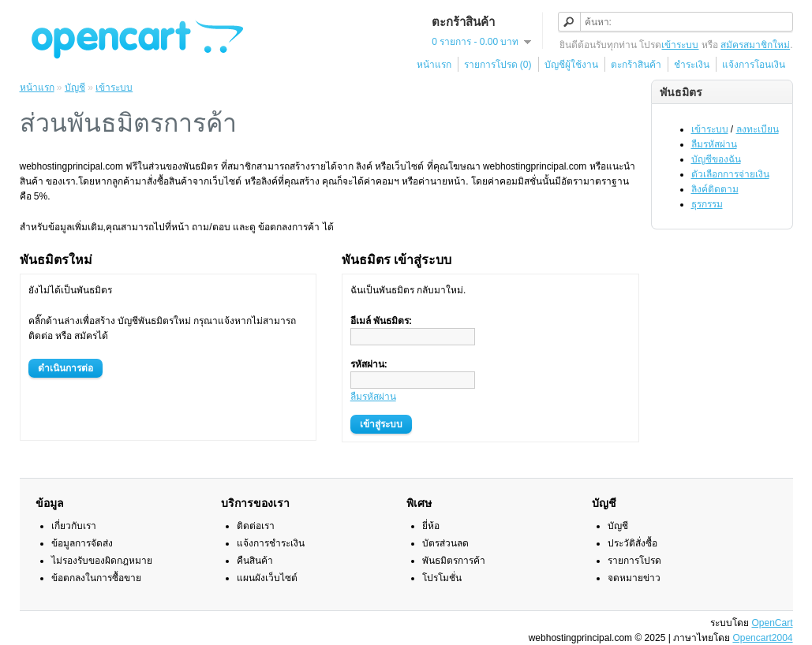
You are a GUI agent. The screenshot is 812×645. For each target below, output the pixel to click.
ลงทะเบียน (758, 129)
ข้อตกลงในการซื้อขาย (96, 578)
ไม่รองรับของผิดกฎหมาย (102, 561)
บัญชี (75, 88)
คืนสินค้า (255, 561)
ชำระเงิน (692, 65)
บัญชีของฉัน (716, 159)
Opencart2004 (762, 638)
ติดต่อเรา (256, 526)
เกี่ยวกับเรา (74, 526)
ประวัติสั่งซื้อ (632, 543)
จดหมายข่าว (634, 578)
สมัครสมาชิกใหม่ (755, 45)
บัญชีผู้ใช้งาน (571, 65)
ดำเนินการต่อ (65, 368)
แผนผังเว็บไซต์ (267, 578)
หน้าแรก (434, 65)
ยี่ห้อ (431, 526)
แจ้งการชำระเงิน (271, 543)
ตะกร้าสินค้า (636, 65)
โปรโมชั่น (442, 578)
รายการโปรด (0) (498, 65)
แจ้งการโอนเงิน (754, 65)
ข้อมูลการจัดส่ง (82, 543)
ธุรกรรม (707, 204)
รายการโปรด (634, 561)
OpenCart (772, 623)
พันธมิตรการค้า (454, 561)
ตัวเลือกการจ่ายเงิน (730, 174)
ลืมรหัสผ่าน (714, 144)
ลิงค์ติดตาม (715, 189)
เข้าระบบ (680, 45)
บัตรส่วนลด (445, 543)
